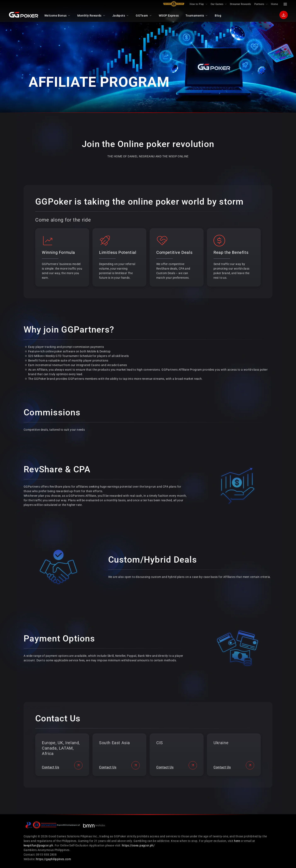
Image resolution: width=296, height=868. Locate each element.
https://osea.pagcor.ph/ (138, 845)
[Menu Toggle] (285, 4)
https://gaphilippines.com (53, 859)
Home (274, 4)
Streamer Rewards (240, 4)
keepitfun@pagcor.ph (38, 845)
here (237, 841)
